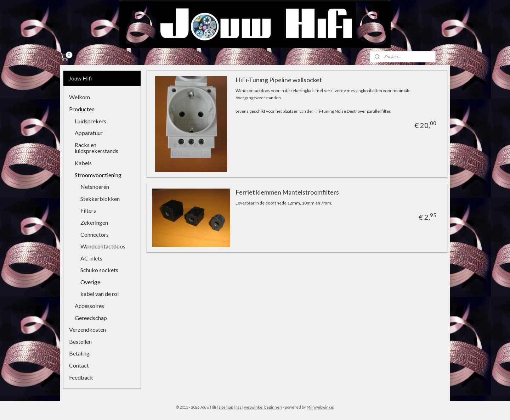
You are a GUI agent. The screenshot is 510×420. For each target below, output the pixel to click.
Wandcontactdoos (103, 246)
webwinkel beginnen (263, 407)
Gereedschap (91, 318)
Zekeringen (94, 222)
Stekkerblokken (100, 199)
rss (239, 407)
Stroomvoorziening (98, 175)
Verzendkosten (87, 329)
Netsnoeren (95, 187)
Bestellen (80, 341)
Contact (79, 365)
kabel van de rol (100, 294)
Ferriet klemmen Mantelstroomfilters (287, 192)
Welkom (80, 97)
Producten (82, 109)
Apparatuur (89, 133)
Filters (88, 210)
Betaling (79, 353)
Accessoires (89, 306)
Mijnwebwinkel (321, 407)
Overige (90, 282)
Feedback (81, 377)
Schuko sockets (99, 270)
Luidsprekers (90, 121)
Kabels (83, 163)
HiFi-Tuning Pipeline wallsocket (278, 80)
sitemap (226, 407)
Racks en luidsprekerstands (97, 148)
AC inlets (91, 258)
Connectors (95, 234)
